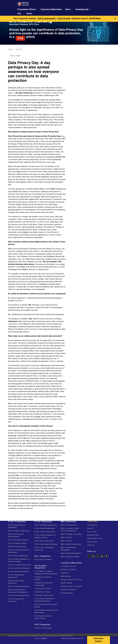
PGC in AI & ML (64, 19)
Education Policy (93, 535)
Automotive (65, 573)
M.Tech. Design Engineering (18, 556)
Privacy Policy (92, 542)
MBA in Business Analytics (70, 557)
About (68, 10)
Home (11, 49)
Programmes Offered (26, 10)
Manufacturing (66, 576)
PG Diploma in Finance (43, 592)
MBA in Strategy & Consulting (71, 534)
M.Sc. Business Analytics (43, 560)
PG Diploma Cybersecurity (44, 595)
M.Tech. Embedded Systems (18, 540)
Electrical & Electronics (69, 570)
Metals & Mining (66, 583)
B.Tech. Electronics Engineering (46, 525)
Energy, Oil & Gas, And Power (71, 580)
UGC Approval (92, 525)
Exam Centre (92, 532)
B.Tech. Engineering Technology (46, 544)
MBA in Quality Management (71, 553)
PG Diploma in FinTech (43, 589)
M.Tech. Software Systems (17, 543)
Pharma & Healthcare (68, 590)
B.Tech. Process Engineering (45, 532)
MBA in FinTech (66, 541)
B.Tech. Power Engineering (44, 541)
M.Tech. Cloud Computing (17, 547)
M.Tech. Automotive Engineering (19, 565)
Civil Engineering (67, 593)
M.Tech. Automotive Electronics (19, 568)
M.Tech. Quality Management (18, 587)
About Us (90, 529)
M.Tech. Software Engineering (18, 531)
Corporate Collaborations (51, 10)
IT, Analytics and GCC (69, 566)
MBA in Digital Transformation (71, 544)
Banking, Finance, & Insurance (71, 586)
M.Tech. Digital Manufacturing (18, 572)
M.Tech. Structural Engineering (19, 596)
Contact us (91, 545)
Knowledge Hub (82, 10)
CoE (19, 14)
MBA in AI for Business (69, 525)
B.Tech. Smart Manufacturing (45, 529)
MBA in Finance (66, 538)
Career (29, 14)
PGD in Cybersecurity (47, 19)
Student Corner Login (95, 539)
